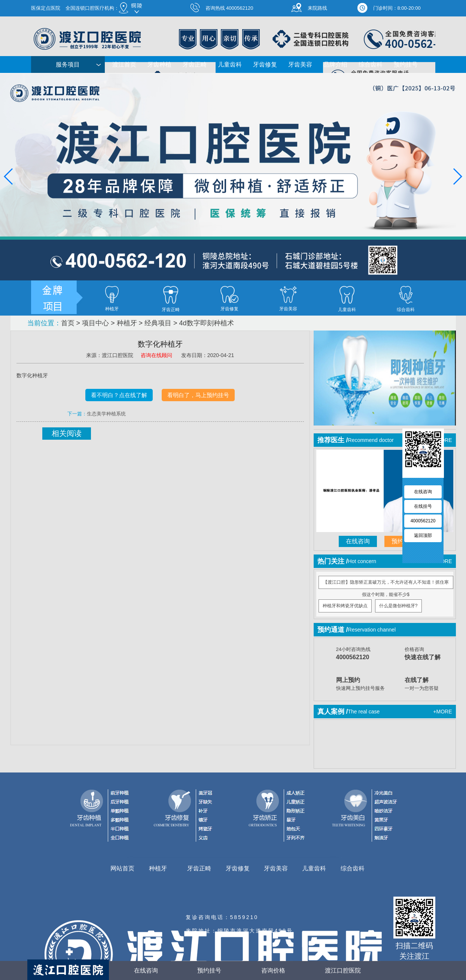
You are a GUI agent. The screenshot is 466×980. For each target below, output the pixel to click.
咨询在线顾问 (157, 355)
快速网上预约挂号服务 (361, 683)
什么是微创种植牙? (398, 606)
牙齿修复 (265, 64)
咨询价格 (265, 970)
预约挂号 (406, 64)
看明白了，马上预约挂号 (198, 395)
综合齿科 (371, 64)
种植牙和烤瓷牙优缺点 (345, 606)
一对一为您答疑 (429, 683)
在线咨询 (358, 541)
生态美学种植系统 (106, 414)
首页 (68, 323)
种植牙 (127, 323)
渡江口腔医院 (343, 970)
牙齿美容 (300, 64)
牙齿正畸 (195, 64)
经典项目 (158, 323)
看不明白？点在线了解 (119, 395)
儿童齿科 (230, 64)
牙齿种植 (159, 64)
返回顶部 (423, 535)
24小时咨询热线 (361, 654)
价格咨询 (429, 654)
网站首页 (122, 868)
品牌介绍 (335, 64)
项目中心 (95, 323)
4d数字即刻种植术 (207, 323)
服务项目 (68, 64)
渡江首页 (124, 64)
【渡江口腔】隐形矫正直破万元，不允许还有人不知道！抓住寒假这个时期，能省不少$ (386, 584)
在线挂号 (423, 506)
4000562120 (423, 521)
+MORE (442, 712)
